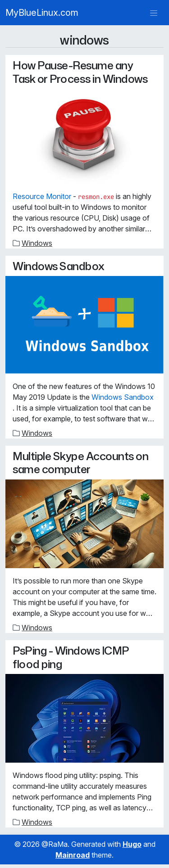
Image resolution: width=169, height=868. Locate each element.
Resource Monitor (42, 196)
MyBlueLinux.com (42, 13)
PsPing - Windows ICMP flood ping (71, 657)
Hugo (132, 844)
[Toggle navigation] (154, 13)
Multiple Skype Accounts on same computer (80, 462)
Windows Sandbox (59, 266)
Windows (37, 243)
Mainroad (73, 855)
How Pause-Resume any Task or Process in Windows (80, 72)
